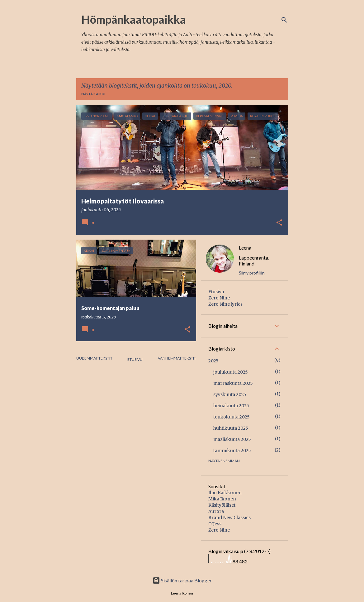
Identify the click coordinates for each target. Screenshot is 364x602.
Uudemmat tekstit (94, 358)
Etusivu (135, 359)
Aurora (216, 511)
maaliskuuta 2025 (232, 439)
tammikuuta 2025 (232, 451)
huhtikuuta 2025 (231, 428)
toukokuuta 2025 (232, 417)
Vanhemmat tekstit (177, 358)
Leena (245, 248)
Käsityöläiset (222, 505)
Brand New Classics (229, 518)
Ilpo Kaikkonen (225, 493)
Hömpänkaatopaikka (134, 19)
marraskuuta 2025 (233, 383)
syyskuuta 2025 (230, 394)
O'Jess (215, 524)
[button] (279, 223)
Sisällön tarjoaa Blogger (182, 580)
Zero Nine (219, 298)
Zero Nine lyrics (225, 304)
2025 (213, 361)
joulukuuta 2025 (231, 372)
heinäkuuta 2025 (231, 406)
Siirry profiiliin (252, 273)
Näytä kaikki (93, 94)
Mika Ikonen (222, 499)
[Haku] (284, 20)
